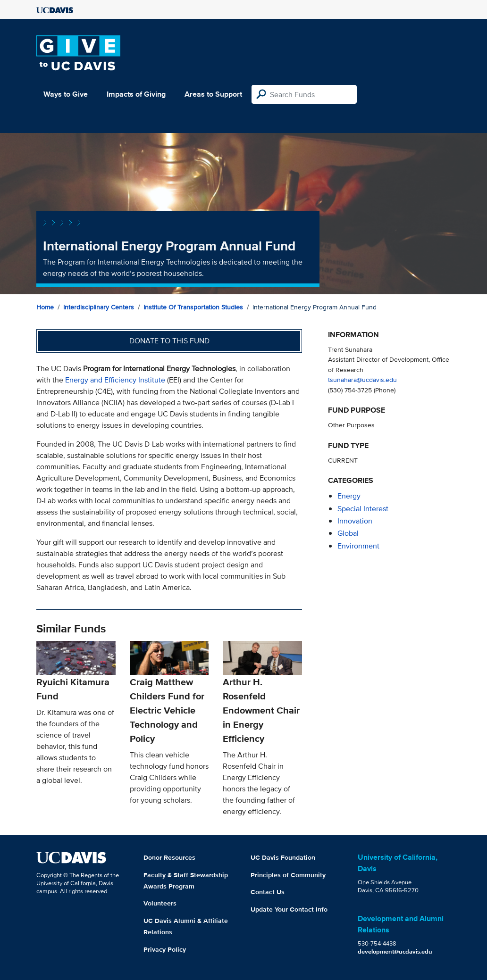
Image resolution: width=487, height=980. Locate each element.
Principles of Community (288, 875)
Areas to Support (213, 94)
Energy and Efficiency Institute (115, 380)
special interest (363, 509)
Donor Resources (169, 857)
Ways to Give (66, 94)
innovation (355, 521)
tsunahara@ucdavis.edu (362, 379)
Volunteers (160, 903)
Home (45, 307)
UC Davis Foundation (283, 857)
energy (349, 496)
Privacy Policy (165, 949)
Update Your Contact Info (289, 909)
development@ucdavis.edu (395, 951)
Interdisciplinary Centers (99, 307)
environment (358, 546)
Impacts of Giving (136, 94)
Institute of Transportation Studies (193, 307)
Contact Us (268, 892)
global (348, 533)
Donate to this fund (169, 341)
